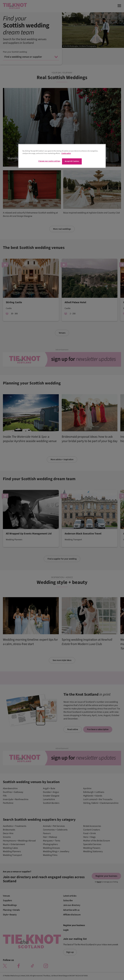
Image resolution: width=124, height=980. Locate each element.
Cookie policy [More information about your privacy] (66, 153)
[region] (62, 156)
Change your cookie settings (49, 161)
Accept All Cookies (72, 161)
